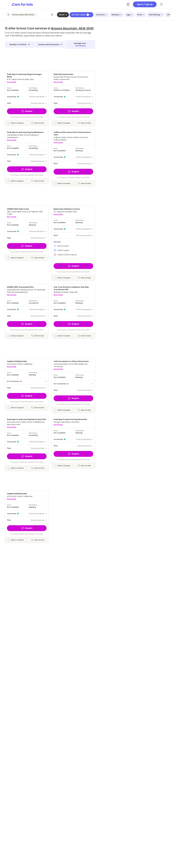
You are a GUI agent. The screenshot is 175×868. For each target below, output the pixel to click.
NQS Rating (156, 15)
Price (141, 15)
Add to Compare (17, 123)
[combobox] (31, 15)
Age (130, 15)
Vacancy (101, 15)
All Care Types (81, 15)
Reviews (117, 15)
